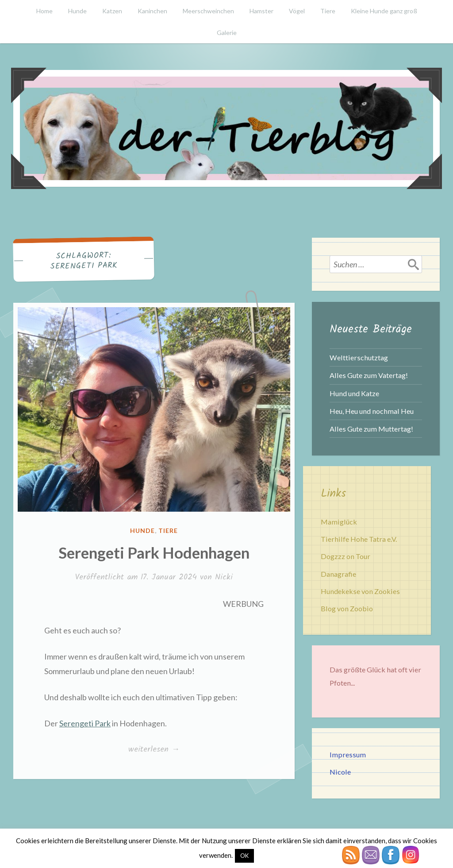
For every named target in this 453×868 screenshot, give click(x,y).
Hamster (261, 11)
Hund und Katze (354, 393)
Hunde (77, 11)
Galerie (227, 33)
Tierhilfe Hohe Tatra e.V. (359, 539)
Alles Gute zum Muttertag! (371, 429)
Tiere (328, 11)
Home (44, 11)
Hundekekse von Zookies (360, 591)
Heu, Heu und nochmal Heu (372, 411)
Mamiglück (339, 522)
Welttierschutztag (359, 357)
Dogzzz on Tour (346, 556)
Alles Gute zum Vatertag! (369, 375)
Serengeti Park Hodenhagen (154, 552)
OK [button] (244, 856)
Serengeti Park (85, 723)
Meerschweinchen (208, 11)
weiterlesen (154, 750)
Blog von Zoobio (347, 608)
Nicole (340, 772)
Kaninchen (152, 11)
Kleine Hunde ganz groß (384, 11)
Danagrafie (338, 574)
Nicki (224, 577)
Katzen (112, 11)
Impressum (348, 754)
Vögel (297, 11)
